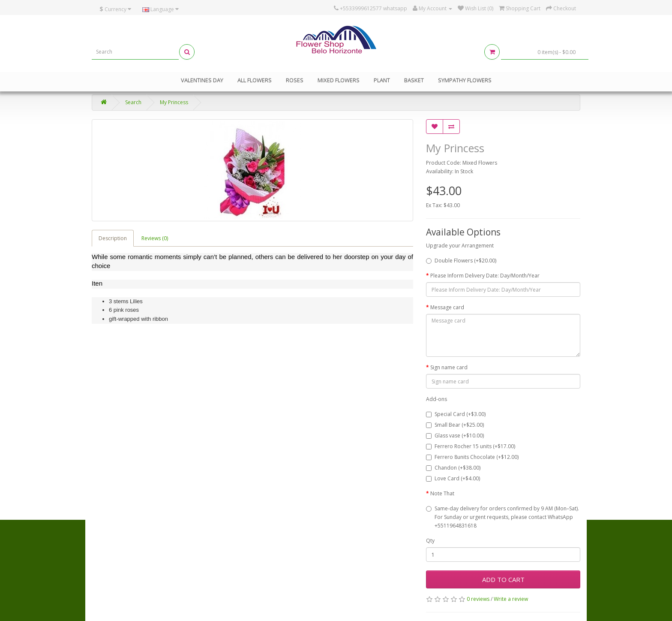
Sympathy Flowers (465, 80)
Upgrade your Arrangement (460, 246)
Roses (295, 80)
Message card (447, 307)
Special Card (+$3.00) (456, 414)
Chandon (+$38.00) (453, 468)
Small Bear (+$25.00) (455, 425)
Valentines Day (202, 80)
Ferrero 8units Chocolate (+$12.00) (472, 457)
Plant (382, 80)
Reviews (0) (155, 238)
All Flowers (255, 80)
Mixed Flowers (339, 80)
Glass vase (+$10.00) (455, 436)
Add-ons (436, 399)
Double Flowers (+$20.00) (461, 261)
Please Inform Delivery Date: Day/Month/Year (485, 276)
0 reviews (478, 599)
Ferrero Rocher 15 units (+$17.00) (471, 446)
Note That (442, 493)
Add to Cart (503, 579)
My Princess (174, 102)
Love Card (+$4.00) (453, 478)
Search (133, 102)
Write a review (511, 599)
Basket (414, 80)
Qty (430, 541)
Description (113, 238)
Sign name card (449, 367)
